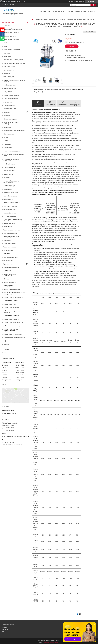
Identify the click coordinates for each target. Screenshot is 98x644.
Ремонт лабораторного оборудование (11, 182)
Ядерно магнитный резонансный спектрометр (14, 293)
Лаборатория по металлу (12, 326)
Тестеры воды (8, 250)
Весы (5, 46)
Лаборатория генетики (11, 308)
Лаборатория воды (10, 304)
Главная (43, 11)
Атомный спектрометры (11, 203)
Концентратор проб (10, 88)
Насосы (6, 137)
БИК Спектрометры (10, 206)
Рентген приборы (9, 186)
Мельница (7, 112)
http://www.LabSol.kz (11, 423)
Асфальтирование (9, 341)
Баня (5, 43)
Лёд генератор (8, 102)
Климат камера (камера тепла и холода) (14, 81)
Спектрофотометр (10, 213)
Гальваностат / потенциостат (13, 60)
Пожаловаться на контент (52, 642)
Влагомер (7, 53)
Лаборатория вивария (11, 301)
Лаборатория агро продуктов (13, 297)
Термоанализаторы (10, 244)
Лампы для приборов (11, 99)
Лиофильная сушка (10, 105)
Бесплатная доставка (74, 55)
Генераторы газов (9, 67)
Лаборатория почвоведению (13, 334)
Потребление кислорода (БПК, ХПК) (14, 155)
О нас (49, 11)
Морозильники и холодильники (14, 131)
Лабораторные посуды (11, 95)
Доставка (71, 11)
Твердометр (8, 227)
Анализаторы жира (10, 36)
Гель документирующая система (14, 63)
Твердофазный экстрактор (12, 230)
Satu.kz (58, 640)
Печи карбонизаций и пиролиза (14, 338)
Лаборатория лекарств (11, 319)
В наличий (7, 26)
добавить (82, 1)
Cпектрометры (8, 199)
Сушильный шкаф (9, 223)
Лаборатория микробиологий (13, 323)
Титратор (7, 254)
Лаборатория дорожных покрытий (12, 312)
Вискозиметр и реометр (12, 50)
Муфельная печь (9, 134)
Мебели (6, 344)
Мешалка (7, 116)
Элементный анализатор (12, 289)
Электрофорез (8, 286)
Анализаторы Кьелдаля (11, 33)
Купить (72, 46)
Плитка (6, 141)
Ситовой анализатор (10, 196)
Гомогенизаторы (9, 70)
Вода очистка (8, 56)
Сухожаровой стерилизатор (13, 220)
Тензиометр (7, 240)
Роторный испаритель (11, 193)
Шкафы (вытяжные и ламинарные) (10, 275)
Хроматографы (8, 264)
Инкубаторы (8, 92)
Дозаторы (7, 73)
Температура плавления (11, 237)
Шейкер (6, 279)
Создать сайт (15, 1)
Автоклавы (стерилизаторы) (13, 29)
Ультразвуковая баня (10, 257)
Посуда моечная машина (11, 151)
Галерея (86, 11)
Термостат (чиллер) (10, 247)
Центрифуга (7, 271)
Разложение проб (9, 171)
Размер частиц (8, 174)
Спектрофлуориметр (10, 210)
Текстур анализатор (10, 233)
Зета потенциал (9, 77)
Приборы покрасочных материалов (11, 160)
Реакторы (7, 178)
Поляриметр (8, 148)
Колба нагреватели (10, 85)
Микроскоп (7, 127)
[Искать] (93, 5)
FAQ (3, 632)
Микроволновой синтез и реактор (12, 123)
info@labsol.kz (9, 426)
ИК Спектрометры (10, 216)
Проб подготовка (9, 167)
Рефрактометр (8, 189)
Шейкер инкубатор (10, 282)
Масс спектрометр (10, 109)
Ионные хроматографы (11, 267)
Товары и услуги (58, 11)
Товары (4, 627)
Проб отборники (9, 164)
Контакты (79, 11)
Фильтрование (8, 261)
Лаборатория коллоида (11, 316)
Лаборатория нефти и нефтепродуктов (11, 330)
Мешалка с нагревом (10, 119)
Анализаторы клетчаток (11, 39)
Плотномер (7, 144)
